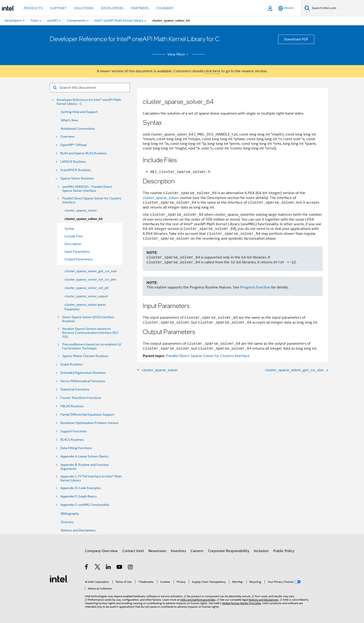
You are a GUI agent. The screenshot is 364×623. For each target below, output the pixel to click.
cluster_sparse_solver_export (86, 296)
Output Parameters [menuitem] (79, 259)
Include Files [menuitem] (74, 236)
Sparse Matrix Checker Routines (85, 356)
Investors (178, 551)
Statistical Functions (75, 389)
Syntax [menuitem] (69, 229)
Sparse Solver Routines (77, 178)
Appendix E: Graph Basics (79, 496)
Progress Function (255, 287)
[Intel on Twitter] (98, 568)
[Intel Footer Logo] (59, 579)
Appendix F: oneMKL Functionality (85, 505)
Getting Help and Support (79, 112)
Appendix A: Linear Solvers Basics (84, 456)
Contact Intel (133, 551)
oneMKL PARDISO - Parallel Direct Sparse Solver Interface (87, 189)
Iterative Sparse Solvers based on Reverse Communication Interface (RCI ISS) (90, 333)
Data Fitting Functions (76, 448)
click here (212, 71)
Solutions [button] (84, 8)
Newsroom (157, 551)
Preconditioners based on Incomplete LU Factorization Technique (92, 346)
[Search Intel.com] (337, 8)
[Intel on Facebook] (87, 568)
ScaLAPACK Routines (76, 170)
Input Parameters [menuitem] (77, 252)
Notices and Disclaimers (78, 530)
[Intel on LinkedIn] (109, 568)
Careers (197, 551)
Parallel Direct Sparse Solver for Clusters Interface (92, 200)
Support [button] (58, 8)
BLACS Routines (72, 440)
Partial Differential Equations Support (87, 415)
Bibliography (70, 514)
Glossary (67, 522)
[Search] (307, 8)
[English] (286, 8)
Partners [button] (140, 8)
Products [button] (33, 8)
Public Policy (284, 551)
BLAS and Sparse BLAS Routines (84, 153)
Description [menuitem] (73, 244)
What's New (69, 120)
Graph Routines (72, 364)
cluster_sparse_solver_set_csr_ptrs (91, 279)
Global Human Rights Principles (241, 603)
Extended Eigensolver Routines (83, 373)
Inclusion (261, 551)
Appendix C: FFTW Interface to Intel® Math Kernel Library (91, 478)
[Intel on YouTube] (120, 568)
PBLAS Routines (72, 406)
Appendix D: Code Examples (81, 488)
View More (179, 54)
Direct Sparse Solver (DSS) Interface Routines (88, 319)
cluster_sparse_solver (81, 210)
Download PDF (296, 39)
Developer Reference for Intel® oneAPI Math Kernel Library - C (89, 102)
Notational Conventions (78, 129)
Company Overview (101, 551)
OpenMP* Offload (73, 145)
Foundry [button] (165, 8)
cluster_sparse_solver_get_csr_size (91, 271)
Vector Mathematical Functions (83, 381)
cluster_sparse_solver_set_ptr (87, 288)
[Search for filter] (90, 88)
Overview (67, 137)
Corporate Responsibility (229, 551)
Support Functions (74, 431)
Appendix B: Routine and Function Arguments (85, 467)
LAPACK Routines (73, 162)
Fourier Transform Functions (81, 398)
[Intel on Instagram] (131, 568)
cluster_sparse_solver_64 (83, 219)
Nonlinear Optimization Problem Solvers (89, 423)
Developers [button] (112, 8)
